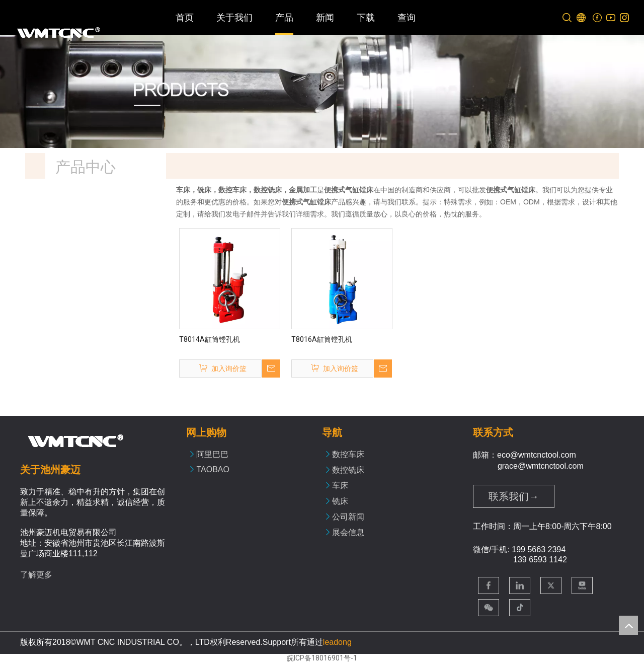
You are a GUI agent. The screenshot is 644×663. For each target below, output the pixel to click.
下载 (366, 18)
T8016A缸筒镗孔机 (322, 339)
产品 (284, 18)
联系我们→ (514, 496)
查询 (407, 18)
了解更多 (36, 575)
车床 (340, 486)
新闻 (325, 18)
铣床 (340, 501)
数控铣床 (348, 470)
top (628, 625)
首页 (185, 18)
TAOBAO (213, 469)
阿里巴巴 (212, 454)
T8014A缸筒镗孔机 (210, 339)
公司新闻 (348, 517)
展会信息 (348, 532)
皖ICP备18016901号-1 (322, 658)
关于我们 (234, 18)
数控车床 (348, 454)
